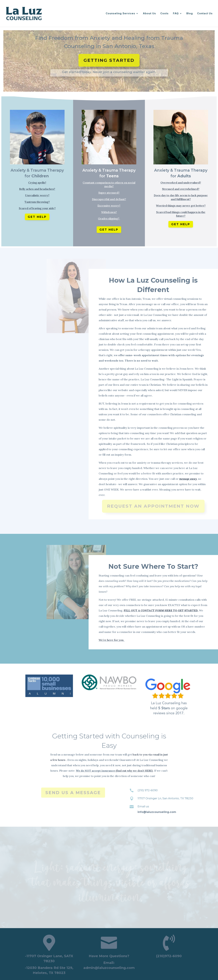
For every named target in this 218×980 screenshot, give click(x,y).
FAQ (176, 14)
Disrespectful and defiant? (109, 199)
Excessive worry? (109, 206)
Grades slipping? (109, 218)
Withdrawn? (109, 212)
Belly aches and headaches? (37, 189)
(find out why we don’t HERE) (134, 771)
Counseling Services (120, 14)
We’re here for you (111, 640)
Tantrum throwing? (37, 202)
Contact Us (205, 14)
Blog (190, 14)
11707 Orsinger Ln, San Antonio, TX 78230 (165, 798)
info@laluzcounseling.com (157, 812)
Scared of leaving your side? (37, 208)
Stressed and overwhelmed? (181, 189)
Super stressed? (109, 193)
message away (188, 479)
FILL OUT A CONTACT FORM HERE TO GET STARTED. (161, 610)
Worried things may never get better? (181, 206)
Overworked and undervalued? (181, 183)
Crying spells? (37, 183)
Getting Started (109, 60)
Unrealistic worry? (37, 195)
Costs (164, 14)
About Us (149, 14)
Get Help (37, 217)
